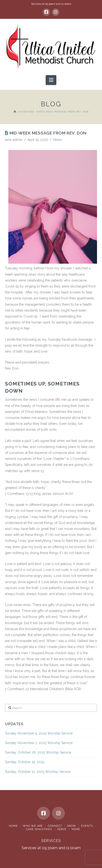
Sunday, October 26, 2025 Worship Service (38, 752)
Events (87, 826)
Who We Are (33, 826)
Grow (72, 826)
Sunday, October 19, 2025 (25, 762)
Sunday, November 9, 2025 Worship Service (39, 733)
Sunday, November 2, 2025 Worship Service (39, 743)
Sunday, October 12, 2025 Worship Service (38, 772)
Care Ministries (39, 829)
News (58, 140)
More (76, 829)
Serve (62, 829)
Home (13, 826)
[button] (51, 80)
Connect (55, 826)
